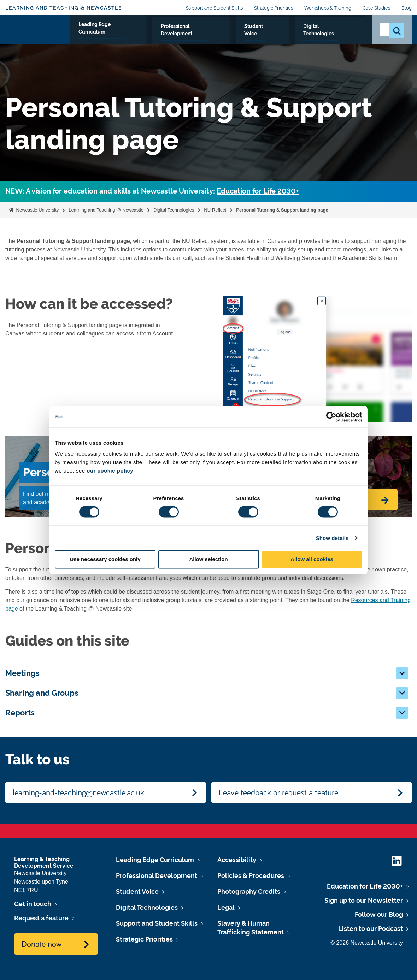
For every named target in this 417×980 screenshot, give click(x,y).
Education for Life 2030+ (258, 191)
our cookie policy (110, 471)
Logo (38, 33)
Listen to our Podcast (371, 929)
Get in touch (33, 904)
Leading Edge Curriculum (126, 34)
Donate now (42, 944)
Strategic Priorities (274, 8)
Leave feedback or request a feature (278, 792)
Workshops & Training (328, 8)
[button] (402, 673)
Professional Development (208, 34)
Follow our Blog (379, 914)
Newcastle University (37, 210)
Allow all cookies (312, 559)
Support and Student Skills (214, 8)
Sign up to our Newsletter (364, 900)
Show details (332, 538)
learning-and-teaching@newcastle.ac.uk (78, 792)
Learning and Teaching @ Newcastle (64, 8)
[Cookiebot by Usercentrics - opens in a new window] (331, 417)
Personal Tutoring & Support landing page (282, 210)
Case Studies (376, 8)
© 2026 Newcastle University (367, 943)
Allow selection (208, 559)
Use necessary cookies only (105, 559)
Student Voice (275, 34)
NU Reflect (215, 210)
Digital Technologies (333, 34)
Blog (407, 8)
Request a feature (41, 918)
